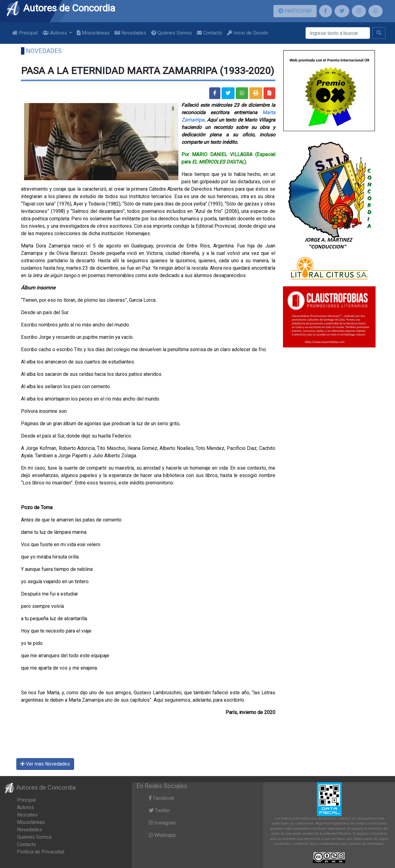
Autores (25, 807)
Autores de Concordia (60, 8)
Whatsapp (162, 835)
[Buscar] (338, 33)
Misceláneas (93, 33)
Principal (25, 33)
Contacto (210, 33)
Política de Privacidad (41, 852)
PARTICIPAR (295, 11)
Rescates (27, 815)
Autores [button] (55, 33)
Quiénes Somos (172, 33)
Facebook (162, 798)
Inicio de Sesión (248, 33)
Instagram (162, 823)
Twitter (159, 810)
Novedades (130, 33)
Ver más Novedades (45, 764)
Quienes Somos (34, 837)
